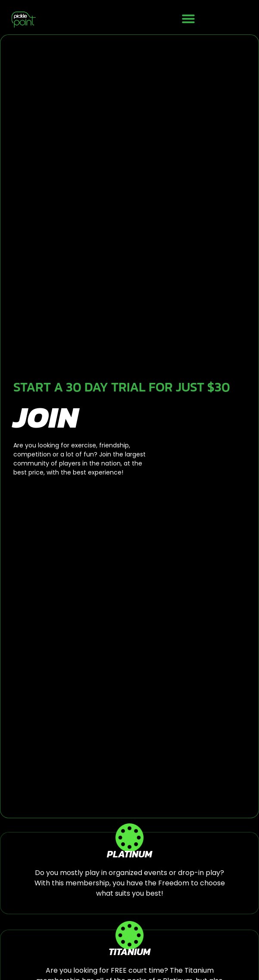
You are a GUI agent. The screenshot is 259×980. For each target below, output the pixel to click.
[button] (188, 18)
